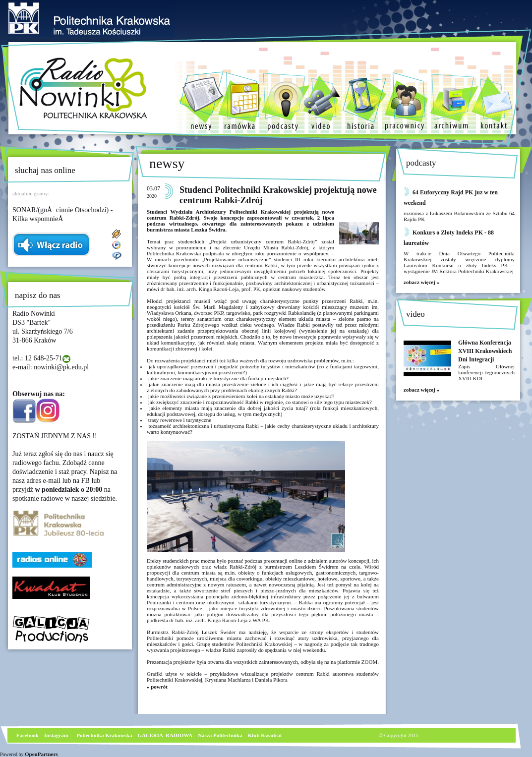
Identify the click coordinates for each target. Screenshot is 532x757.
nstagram (57, 735)
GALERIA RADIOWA (165, 735)
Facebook (27, 735)
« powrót (157, 687)
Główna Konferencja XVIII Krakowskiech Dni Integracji (485, 351)
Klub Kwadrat (265, 735)
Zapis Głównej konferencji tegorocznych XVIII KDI (486, 372)
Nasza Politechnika (220, 735)
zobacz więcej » (421, 282)
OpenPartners (41, 754)
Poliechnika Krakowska (105, 735)
